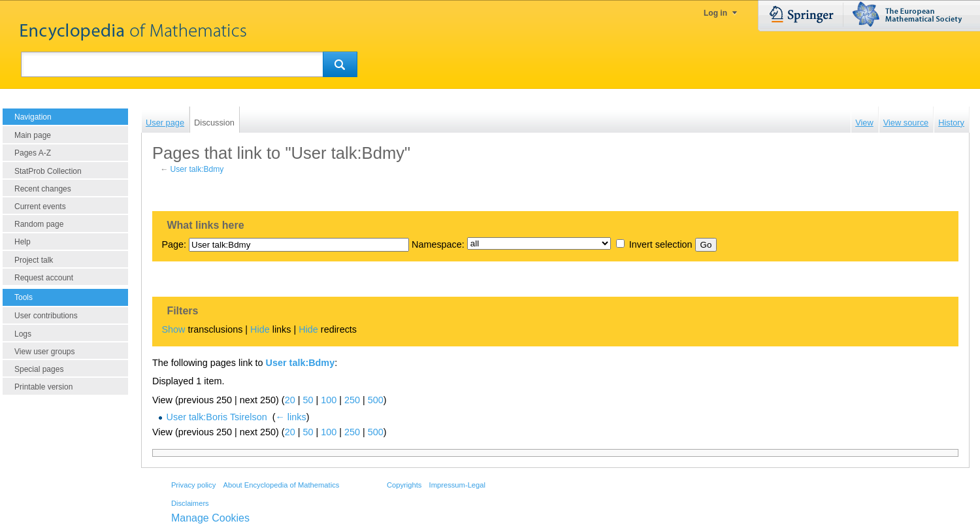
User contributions (46, 316)
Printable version (43, 387)
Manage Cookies (210, 518)
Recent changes (43, 189)
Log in (715, 13)
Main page (33, 135)
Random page (39, 224)
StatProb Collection (48, 171)
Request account (44, 278)
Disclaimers (190, 503)
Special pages (39, 369)
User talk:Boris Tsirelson (217, 417)
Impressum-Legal (457, 485)
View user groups (45, 352)
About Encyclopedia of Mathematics (281, 485)
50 (308, 400)
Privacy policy (193, 485)
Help (23, 242)
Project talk (34, 260)
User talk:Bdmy (197, 169)
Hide (260, 329)
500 (376, 400)
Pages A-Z (33, 153)
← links (290, 417)
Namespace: (438, 244)
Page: (174, 244)
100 (329, 400)
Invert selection (661, 244)
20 (290, 400)
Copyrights (404, 485)
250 (352, 400)
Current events (40, 207)
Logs (23, 334)
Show (173, 329)
